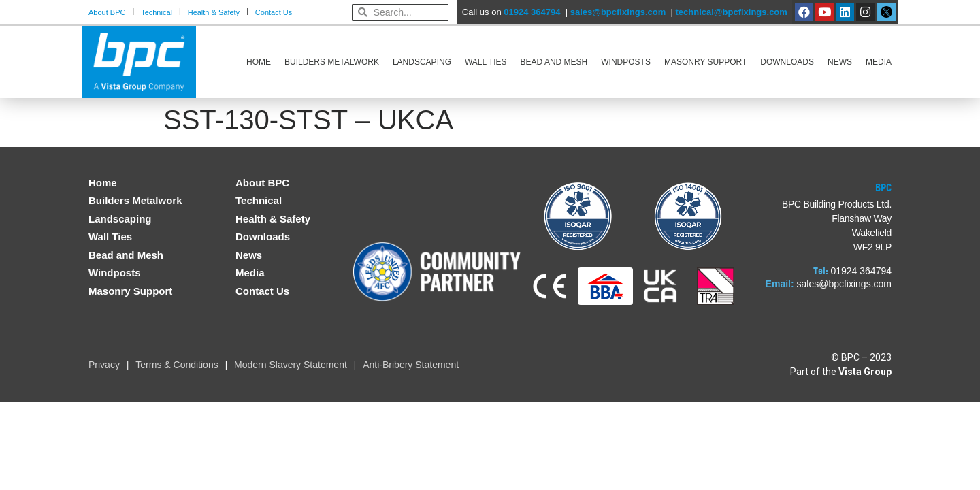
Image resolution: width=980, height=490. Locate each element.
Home (259, 62)
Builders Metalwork (332, 62)
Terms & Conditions (177, 365)
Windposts (626, 62)
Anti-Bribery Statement (411, 365)
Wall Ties (486, 62)
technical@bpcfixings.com (731, 12)
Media (879, 62)
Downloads (787, 62)
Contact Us (274, 12)
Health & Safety (214, 12)
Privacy (104, 365)
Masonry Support (705, 62)
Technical (157, 12)
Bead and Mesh (554, 62)
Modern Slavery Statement (291, 365)
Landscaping (422, 62)
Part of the (841, 372)
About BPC (107, 12)
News (840, 62)
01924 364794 (532, 12)
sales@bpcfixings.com (618, 12)
